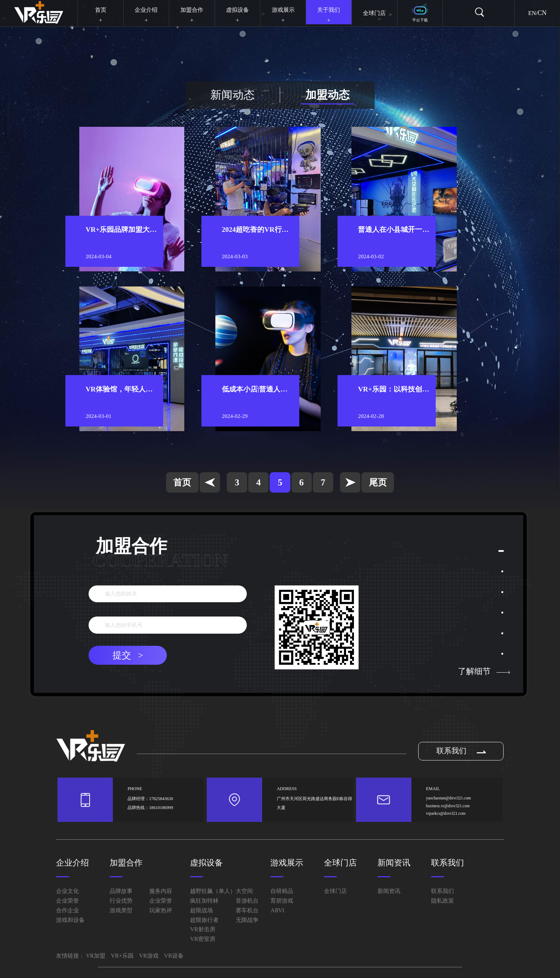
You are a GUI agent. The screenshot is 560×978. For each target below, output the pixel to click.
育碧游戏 (282, 901)
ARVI (277, 910)
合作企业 (67, 910)
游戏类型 (121, 910)
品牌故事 (121, 891)
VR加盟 (96, 956)
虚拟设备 (206, 863)
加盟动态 (327, 95)
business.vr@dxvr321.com (448, 806)
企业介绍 (72, 863)
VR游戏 (149, 956)
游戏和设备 (70, 920)
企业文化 (67, 891)
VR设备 (174, 956)
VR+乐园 (122, 956)
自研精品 (282, 891)
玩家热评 (161, 910)
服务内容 (161, 891)
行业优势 (121, 901)
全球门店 (340, 863)
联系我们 (461, 751)
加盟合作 (126, 863)
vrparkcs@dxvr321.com (446, 813)
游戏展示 (287, 863)
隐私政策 (442, 901)
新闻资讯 (394, 863)
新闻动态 (232, 95)
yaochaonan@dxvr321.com (449, 798)
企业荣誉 (67, 901)
